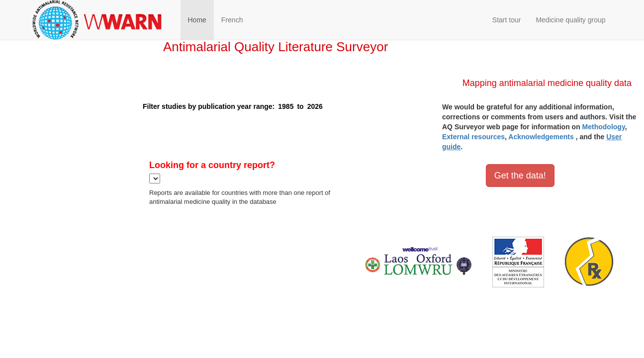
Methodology (604, 127)
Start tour (507, 20)
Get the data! (520, 176)
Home (197, 20)
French (232, 20)
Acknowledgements (541, 137)
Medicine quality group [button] (570, 20)
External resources (473, 137)
